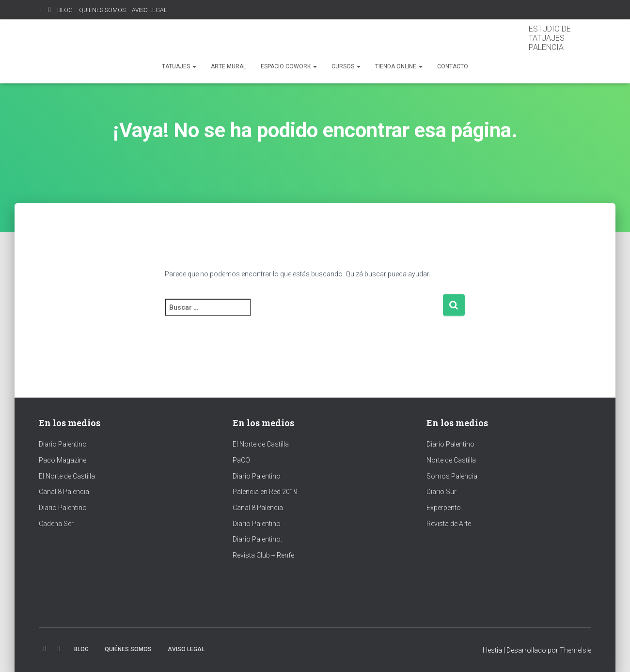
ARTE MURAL (228, 66)
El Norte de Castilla (67, 476)
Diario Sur (441, 492)
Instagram (40, 11)
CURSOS (346, 66)
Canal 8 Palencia (64, 492)
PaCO (241, 460)
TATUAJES (179, 66)
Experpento (444, 508)
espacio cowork (289, 66)
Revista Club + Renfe (263, 555)
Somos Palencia (452, 476)
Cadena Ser (56, 524)
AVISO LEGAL (149, 10)
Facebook (49, 11)
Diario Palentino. (257, 539)
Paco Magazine (63, 460)
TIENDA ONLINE (399, 66)
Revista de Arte (449, 524)
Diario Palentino (63, 444)
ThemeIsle (575, 650)
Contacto (453, 66)
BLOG (65, 10)
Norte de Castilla (451, 460)
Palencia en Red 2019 (265, 492)
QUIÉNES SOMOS (102, 10)
